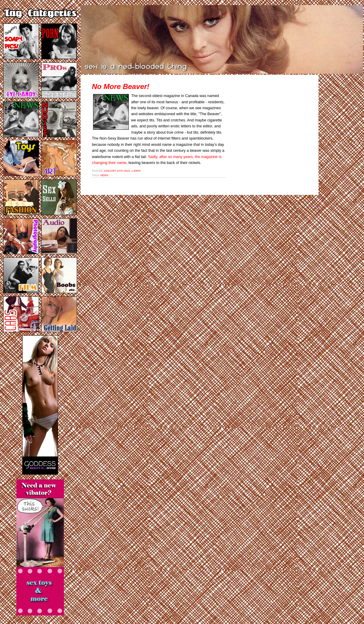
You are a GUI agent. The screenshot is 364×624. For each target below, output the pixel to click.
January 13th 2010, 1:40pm (122, 171)
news (105, 175)
